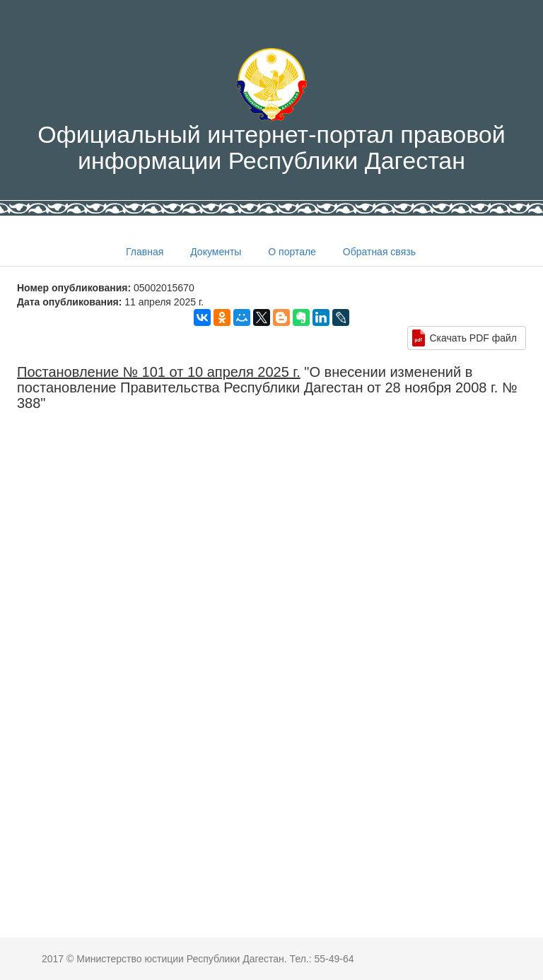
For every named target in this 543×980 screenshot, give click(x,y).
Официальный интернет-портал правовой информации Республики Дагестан (271, 111)
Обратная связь (379, 252)
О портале (292, 252)
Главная (145, 252)
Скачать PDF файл (473, 338)
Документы (216, 252)
